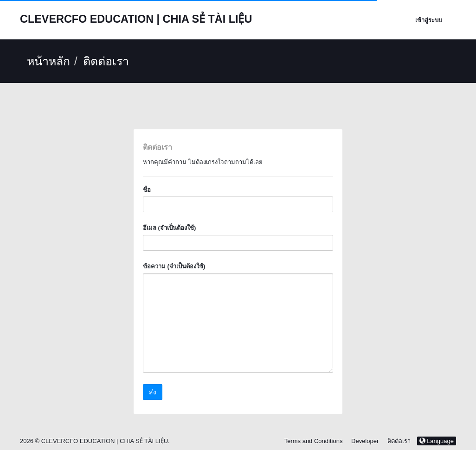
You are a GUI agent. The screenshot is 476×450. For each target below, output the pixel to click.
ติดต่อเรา (399, 441)
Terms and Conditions (314, 441)
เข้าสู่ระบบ (429, 20)
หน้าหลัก (48, 61)
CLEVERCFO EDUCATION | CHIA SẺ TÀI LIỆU (136, 19)
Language (437, 441)
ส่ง (153, 392)
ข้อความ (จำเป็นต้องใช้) (174, 266)
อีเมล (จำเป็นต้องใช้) (169, 228)
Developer (365, 441)
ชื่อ (147, 190)
